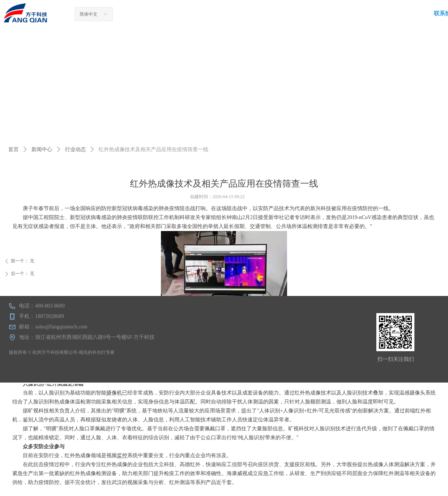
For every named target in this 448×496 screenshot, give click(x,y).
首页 (13, 149)
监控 (122, 456)
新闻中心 (42, 149)
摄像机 (114, 393)
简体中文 (88, 14)
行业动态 (75, 149)
